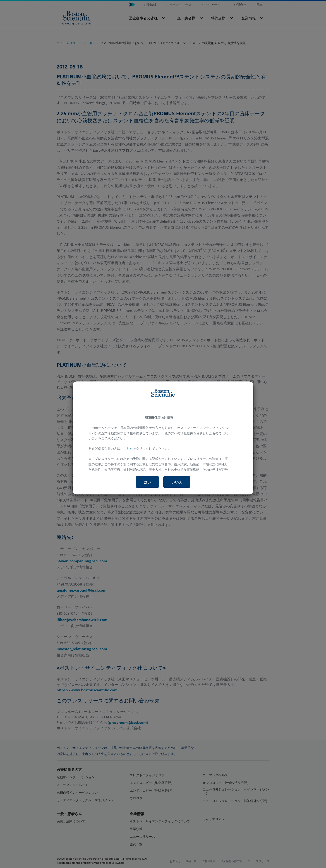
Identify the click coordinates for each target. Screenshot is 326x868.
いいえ (177, 482)
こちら (128, 449)
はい (147, 482)
